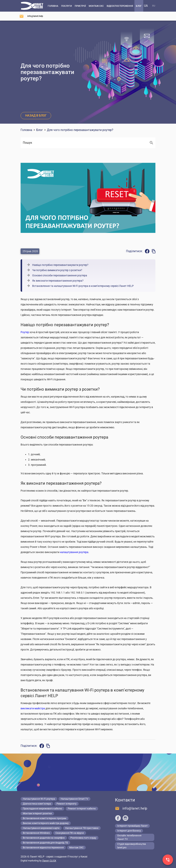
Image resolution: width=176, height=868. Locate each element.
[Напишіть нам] (31, 16)
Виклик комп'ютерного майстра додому (46, 823)
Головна (26, 130)
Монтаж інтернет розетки (37, 813)
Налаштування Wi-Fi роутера (39, 799)
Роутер (25, 332)
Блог (40, 130)
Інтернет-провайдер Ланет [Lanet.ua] (132, 826)
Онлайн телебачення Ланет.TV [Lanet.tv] (129, 837)
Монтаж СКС (76, 847)
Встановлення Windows (36, 833)
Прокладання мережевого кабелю (43, 809)
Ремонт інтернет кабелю (82, 809)
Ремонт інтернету (66, 804)
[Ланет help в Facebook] (118, 818)
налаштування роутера (74, 552)
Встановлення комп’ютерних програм (45, 818)
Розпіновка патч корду (83, 838)
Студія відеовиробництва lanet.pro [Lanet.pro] (132, 846)
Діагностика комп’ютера (37, 804)
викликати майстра (33, 708)
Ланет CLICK (49, 861)
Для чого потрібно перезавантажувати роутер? (80, 130)
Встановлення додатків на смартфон (44, 838)
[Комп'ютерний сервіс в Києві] (32, 6)
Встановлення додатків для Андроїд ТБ (45, 843)
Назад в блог (36, 116)
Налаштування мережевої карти (41, 828)
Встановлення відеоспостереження (43, 847)
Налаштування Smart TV (74, 799)
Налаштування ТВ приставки (82, 828)
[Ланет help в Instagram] (125, 818)
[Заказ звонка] (168, 860)
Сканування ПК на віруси (70, 833)
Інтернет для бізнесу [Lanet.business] (129, 831)
